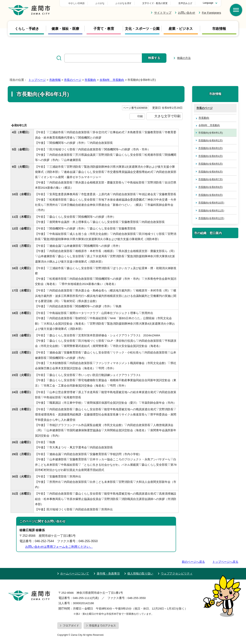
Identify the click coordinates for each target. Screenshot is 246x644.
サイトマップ (163, 13)
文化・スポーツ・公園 (142, 29)
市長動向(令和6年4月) (211, 156)
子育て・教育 (104, 29)
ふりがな (127, 3)
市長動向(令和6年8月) (211, 187)
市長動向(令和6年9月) (211, 195)
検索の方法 (184, 58)
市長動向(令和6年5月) (211, 164)
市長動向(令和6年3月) (211, 148)
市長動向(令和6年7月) (211, 179)
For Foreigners (211, 13)
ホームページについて (75, 573)
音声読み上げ (185, 3)
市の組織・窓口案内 (208, 233)
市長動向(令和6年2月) (211, 140)
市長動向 (90, 80)
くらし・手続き (27, 29)
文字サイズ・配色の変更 (155, 3)
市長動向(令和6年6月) (211, 172)
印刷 (140, 116)
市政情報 (219, 29)
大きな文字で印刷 (167, 116)
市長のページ (73, 80)
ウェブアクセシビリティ (177, 573)
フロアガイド (71, 626)
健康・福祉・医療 (65, 29)
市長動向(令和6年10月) (211, 203)
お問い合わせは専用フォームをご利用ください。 (59, 547)
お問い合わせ (187, 13)
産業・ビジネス (181, 29)
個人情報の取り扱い (140, 573)
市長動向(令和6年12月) (211, 218)
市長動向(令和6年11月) (211, 211)
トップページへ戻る (225, 562)
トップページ (37, 80)
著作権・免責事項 (108, 573)
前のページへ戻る (193, 562)
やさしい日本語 (103, 3)
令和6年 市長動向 (112, 80)
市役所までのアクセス (102, 626)
